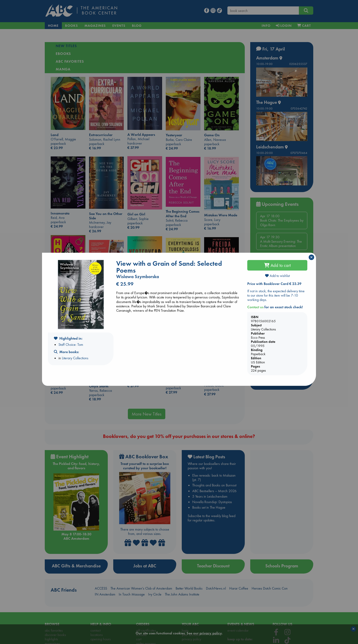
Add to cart (277, 265)
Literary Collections (75, 358)
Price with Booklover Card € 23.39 (274, 284)
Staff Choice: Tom (71, 345)
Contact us (255, 307)
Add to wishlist (277, 276)
